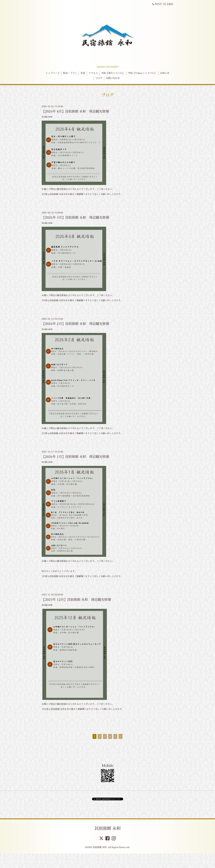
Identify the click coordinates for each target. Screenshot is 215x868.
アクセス (93, 73)
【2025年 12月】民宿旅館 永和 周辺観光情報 (76, 600)
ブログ (99, 78)
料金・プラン (70, 73)
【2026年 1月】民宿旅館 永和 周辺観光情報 (75, 457)
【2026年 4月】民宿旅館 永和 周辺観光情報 (75, 111)
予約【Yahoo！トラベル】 (142, 73)
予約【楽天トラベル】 (113, 73)
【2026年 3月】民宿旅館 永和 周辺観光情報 (75, 218)
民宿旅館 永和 (108, 828)
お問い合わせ (113, 78)
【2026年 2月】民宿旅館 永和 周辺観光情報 (75, 324)
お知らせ (165, 73)
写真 (83, 73)
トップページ (53, 73)
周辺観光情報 (47, 117)
